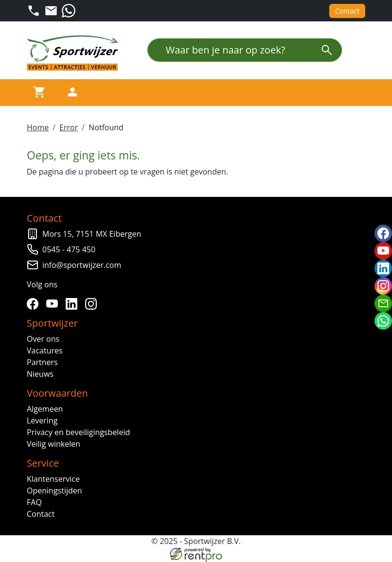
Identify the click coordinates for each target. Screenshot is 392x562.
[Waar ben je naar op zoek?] (230, 50)
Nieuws (40, 374)
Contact (347, 11)
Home (38, 127)
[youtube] (54, 304)
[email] (383, 303)
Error (69, 127)
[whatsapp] (383, 321)
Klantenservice (53, 479)
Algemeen (45, 409)
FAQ (34, 502)
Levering (42, 421)
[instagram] (93, 304)
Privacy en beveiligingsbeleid (78, 432)
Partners (42, 362)
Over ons (43, 339)
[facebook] (35, 304)
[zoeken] (327, 50)
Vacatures (45, 351)
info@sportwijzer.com (82, 265)
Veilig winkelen (53, 444)
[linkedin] (73, 304)
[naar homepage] (75, 53)
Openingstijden (54, 491)
